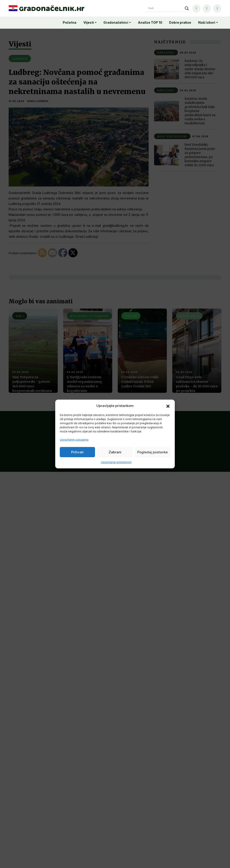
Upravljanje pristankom (116, 462)
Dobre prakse (180, 22)
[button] (168, 406)
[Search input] (165, 8)
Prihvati (77, 452)
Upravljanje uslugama (74, 440)
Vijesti (89, 22)
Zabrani (115, 452)
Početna (70, 22)
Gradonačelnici (116, 22)
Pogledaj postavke (152, 452)
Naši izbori (207, 22)
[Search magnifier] (187, 8)
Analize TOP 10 (150, 22)
